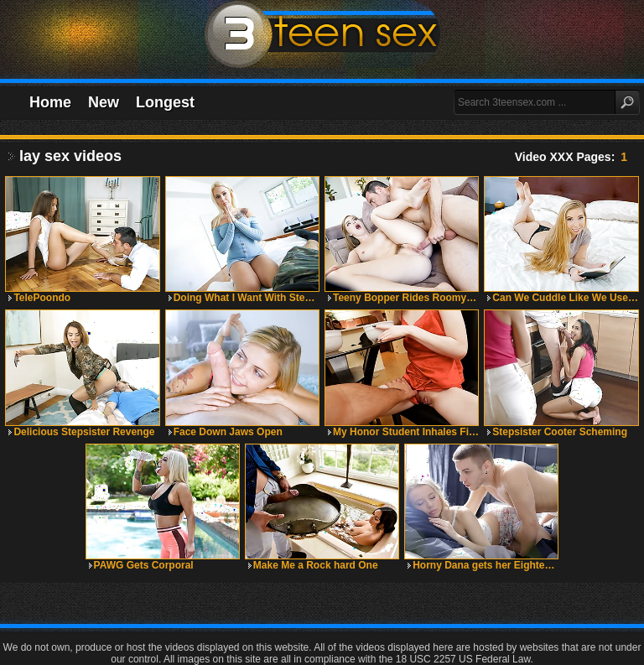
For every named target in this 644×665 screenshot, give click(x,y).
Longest (165, 102)
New (104, 102)
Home (50, 102)
